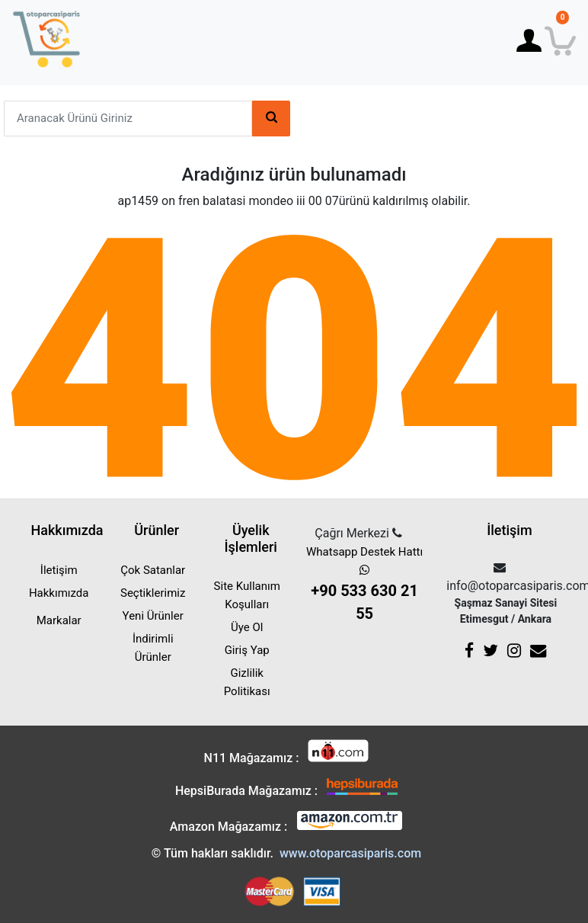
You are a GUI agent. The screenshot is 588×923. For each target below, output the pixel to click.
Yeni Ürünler (153, 616)
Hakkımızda (59, 593)
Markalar (59, 620)
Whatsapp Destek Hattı (364, 585)
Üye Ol (247, 627)
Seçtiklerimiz (153, 593)
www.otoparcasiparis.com (350, 853)
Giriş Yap (247, 650)
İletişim (59, 570)
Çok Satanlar (153, 570)
